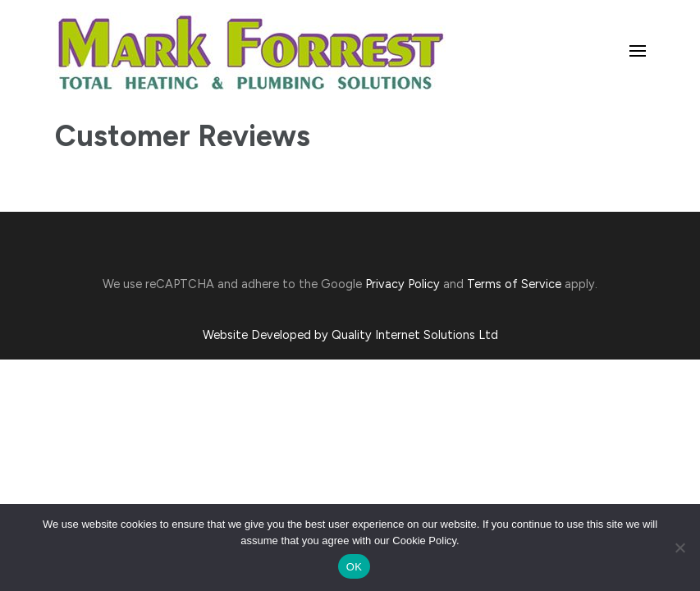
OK (354, 567)
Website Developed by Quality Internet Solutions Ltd (350, 335)
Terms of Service (514, 284)
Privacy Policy (403, 284)
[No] (679, 547)
